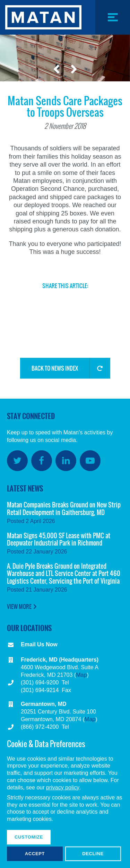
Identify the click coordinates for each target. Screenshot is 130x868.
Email (101, 300)
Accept (35, 854)
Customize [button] (29, 837)
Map (81, 675)
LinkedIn (78, 300)
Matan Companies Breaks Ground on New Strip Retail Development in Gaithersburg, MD (64, 509)
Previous (57, 69)
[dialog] (65, 800)
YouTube (90, 461)
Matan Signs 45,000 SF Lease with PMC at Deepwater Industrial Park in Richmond (59, 539)
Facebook (54, 300)
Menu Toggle (112, 34)
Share (78, 324)
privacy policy (63, 787)
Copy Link (54, 327)
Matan (43, 17)
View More (19, 606)
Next (74, 69)
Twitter (31, 300)
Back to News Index (55, 368)
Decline (93, 854)
